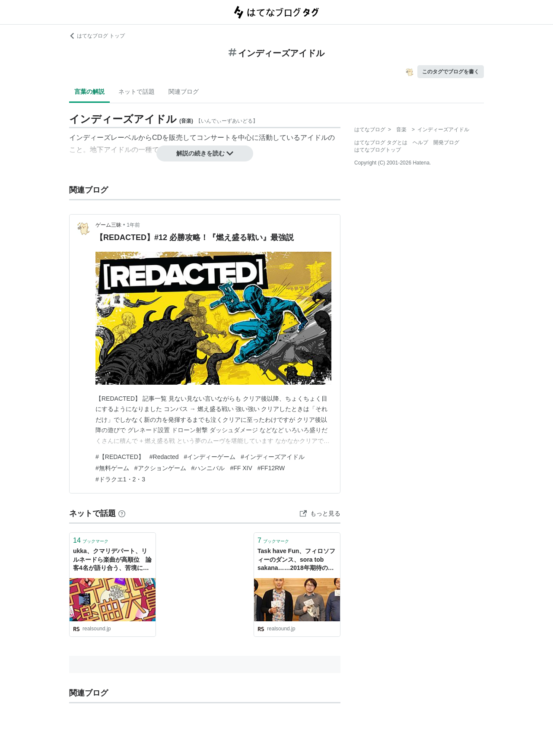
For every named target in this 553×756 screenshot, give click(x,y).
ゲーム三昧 (108, 225)
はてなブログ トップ (97, 36)
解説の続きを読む (205, 153)
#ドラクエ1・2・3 (120, 479)
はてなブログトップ (378, 150)
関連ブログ (184, 92)
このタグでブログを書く (451, 72)
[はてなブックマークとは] (122, 513)
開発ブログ (446, 142)
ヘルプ (420, 142)
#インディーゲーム (210, 457)
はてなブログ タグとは (381, 142)
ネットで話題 (137, 92)
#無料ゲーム (112, 468)
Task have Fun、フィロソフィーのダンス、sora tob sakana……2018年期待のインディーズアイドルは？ (296, 560)
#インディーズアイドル (273, 457)
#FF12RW (271, 468)
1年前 (133, 225)
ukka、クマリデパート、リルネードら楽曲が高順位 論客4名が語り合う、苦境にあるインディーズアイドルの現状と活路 (112, 560)
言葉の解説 (89, 92)
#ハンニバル (208, 468)
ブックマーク (91, 540)
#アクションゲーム (160, 468)
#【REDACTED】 (120, 457)
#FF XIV (241, 468)
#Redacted (164, 457)
